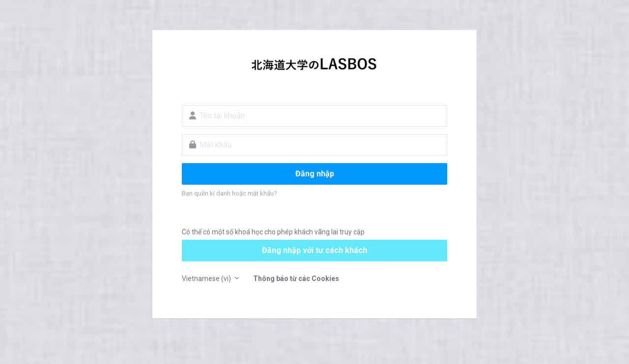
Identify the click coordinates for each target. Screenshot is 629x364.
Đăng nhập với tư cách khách (314, 250)
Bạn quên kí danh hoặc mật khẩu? (229, 193)
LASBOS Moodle (314, 67)
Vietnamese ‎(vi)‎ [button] (207, 279)
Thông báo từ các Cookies (296, 279)
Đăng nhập (315, 174)
